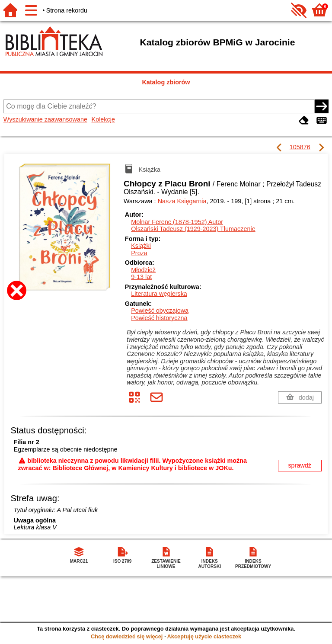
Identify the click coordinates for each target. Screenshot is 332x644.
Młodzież (143, 270)
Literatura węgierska (159, 294)
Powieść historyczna (159, 318)
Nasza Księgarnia (182, 201)
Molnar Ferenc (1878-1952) (177, 222)
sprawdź (300, 465)
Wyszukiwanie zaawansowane (45, 119)
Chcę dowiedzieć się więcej (127, 636)
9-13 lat (141, 277)
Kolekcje (103, 119)
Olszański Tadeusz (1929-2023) (193, 229)
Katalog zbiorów (166, 82)
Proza (139, 253)
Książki (141, 246)
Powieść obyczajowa (160, 311)
